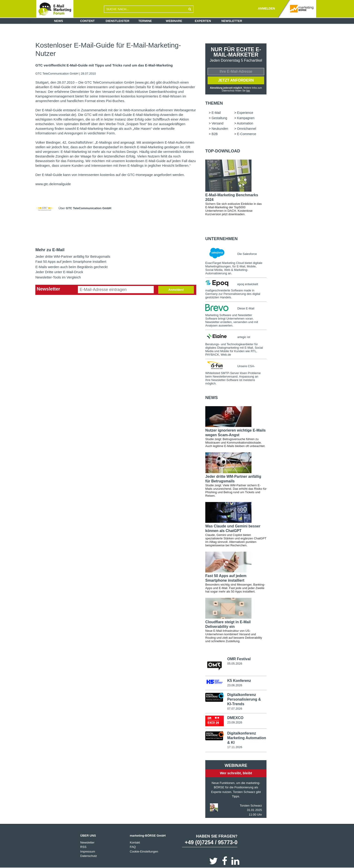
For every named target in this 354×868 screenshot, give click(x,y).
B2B (215, 134)
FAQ (133, 847)
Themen (214, 103)
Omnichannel (247, 129)
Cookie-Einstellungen (144, 851)
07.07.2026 (235, 709)
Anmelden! (176, 290)
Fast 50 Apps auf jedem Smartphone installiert (71, 262)
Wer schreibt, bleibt (236, 773)
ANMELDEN (266, 8)
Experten (203, 21)
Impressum (88, 851)
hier (248, 91)
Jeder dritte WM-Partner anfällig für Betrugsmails (73, 256)
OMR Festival (239, 659)
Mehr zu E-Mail (50, 250)
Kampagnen (246, 118)
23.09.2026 (235, 722)
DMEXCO (235, 718)
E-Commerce (247, 134)
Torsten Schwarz (251, 806)
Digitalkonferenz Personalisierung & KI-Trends (244, 699)
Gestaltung (219, 118)
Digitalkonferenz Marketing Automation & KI (247, 738)
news (212, 398)
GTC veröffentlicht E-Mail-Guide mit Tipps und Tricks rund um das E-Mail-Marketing (104, 65)
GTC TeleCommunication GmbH (57, 74)
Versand (217, 123)
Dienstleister (118, 21)
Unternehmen (221, 239)
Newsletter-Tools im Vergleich (58, 277)
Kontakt (135, 842)
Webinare (174, 21)
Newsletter (232, 21)
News (59, 21)
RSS (83, 847)
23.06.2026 (235, 685)
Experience (245, 113)
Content (87, 21)
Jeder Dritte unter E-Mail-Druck (59, 272)
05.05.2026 (235, 664)
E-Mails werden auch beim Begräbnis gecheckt (71, 267)
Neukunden (220, 129)
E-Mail (216, 113)
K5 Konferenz (239, 681)
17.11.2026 (235, 747)
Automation (245, 123)
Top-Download (223, 151)
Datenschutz (89, 856)
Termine (145, 21)
